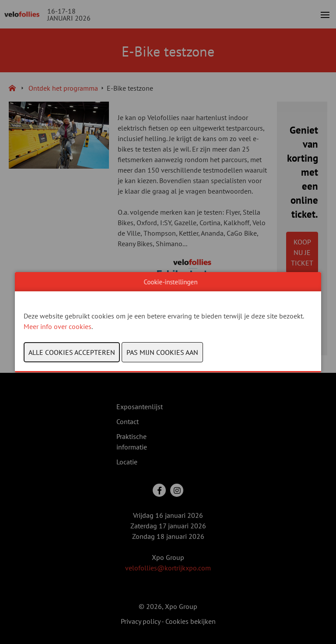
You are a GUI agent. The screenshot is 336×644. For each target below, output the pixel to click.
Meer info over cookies (58, 326)
